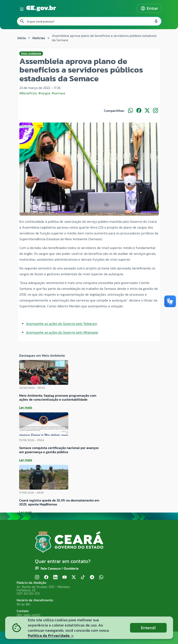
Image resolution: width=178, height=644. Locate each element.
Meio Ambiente (31, 54)
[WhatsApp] (101, 577)
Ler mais (26, 407)
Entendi (148, 628)
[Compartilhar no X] (147, 111)
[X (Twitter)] (74, 577)
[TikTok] (83, 577)
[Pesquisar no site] (89, 21)
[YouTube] (65, 577)
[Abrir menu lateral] (21, 8)
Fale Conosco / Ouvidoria (60, 568)
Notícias (39, 38)
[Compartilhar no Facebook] (139, 111)
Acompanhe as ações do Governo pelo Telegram (62, 324)
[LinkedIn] (55, 577)
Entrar (149, 8)
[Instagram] (37, 577)
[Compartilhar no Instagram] (156, 111)
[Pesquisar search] (22, 21)
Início (22, 38)
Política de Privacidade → (51, 636)
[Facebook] (46, 577)
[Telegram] (92, 577)
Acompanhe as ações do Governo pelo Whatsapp (62, 332)
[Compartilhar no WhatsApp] (131, 111)
